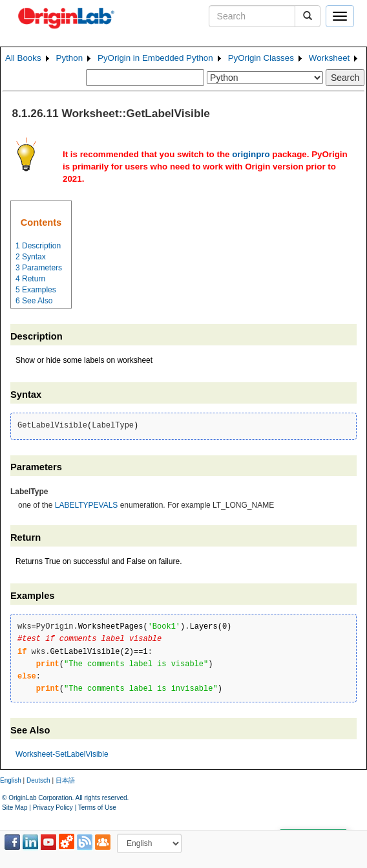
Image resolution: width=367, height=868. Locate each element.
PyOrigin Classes (261, 58)
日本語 (65, 780)
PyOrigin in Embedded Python (155, 58)
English (11, 780)
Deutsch (38, 780)
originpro (251, 154)
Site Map (15, 808)
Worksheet (329, 58)
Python (70, 58)
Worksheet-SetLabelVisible (62, 754)
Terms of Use (97, 808)
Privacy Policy (53, 808)
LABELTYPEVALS (87, 505)
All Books (23, 58)
